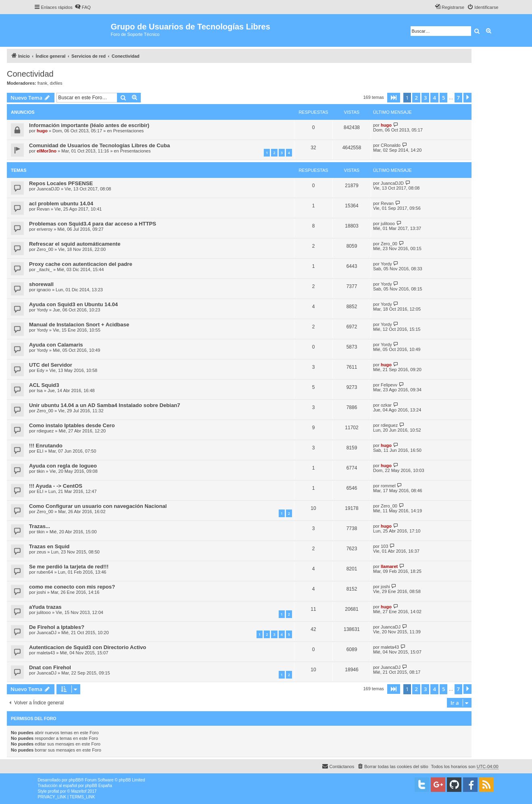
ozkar (386, 405)
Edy (41, 370)
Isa (40, 391)
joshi (41, 592)
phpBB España (99, 786)
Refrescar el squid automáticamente (75, 244)
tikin (41, 471)
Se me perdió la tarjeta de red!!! (69, 567)
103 (384, 546)
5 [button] (443, 98)
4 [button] (434, 98)
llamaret (389, 566)
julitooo (388, 223)
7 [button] (458, 98)
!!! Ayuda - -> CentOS (56, 486)
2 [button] (416, 98)
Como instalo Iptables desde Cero (72, 425)
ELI (40, 451)
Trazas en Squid (49, 546)
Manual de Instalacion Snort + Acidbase (79, 325)
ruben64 (45, 572)
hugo (42, 131)
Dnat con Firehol (50, 667)
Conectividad (30, 74)
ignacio (44, 290)
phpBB (75, 780)
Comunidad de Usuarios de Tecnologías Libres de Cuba (99, 145)
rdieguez (45, 431)
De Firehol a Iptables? (57, 627)
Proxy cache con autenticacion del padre (81, 264)
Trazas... (40, 526)
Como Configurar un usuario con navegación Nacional (98, 506)
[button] (394, 98)
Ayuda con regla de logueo (63, 466)
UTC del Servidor (51, 365)
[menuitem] (83, 7)
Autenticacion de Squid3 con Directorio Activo (88, 647)
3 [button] (425, 98)
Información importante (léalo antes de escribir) (89, 125)
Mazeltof (79, 791)
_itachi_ (44, 269)
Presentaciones (129, 131)
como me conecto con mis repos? (72, 587)
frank (42, 83)
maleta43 (46, 653)
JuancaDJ (47, 633)
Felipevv (389, 385)
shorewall (41, 284)
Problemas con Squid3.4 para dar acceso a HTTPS (93, 224)
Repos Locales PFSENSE (61, 183)
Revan (43, 209)
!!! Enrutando (46, 446)
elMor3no (47, 151)
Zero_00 (45, 249)
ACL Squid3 (44, 385)
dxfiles (56, 83)
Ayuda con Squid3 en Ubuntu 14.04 (73, 304)
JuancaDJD (48, 189)
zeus (41, 552)
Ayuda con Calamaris (56, 345)
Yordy (386, 264)
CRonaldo (391, 145)
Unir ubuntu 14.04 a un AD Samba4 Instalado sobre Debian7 (105, 405)
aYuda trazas (45, 607)
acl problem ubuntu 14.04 (61, 204)
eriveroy (45, 229)
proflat (54, 791)
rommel (388, 486)
